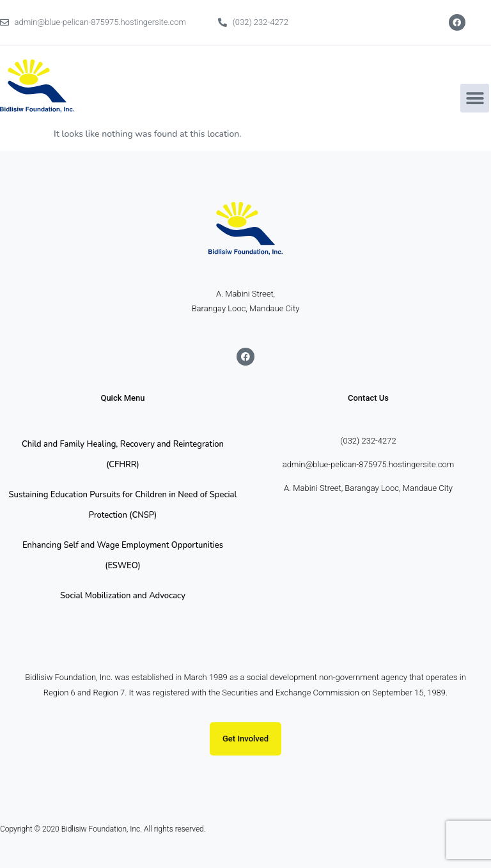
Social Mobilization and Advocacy (123, 596)
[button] (475, 98)
